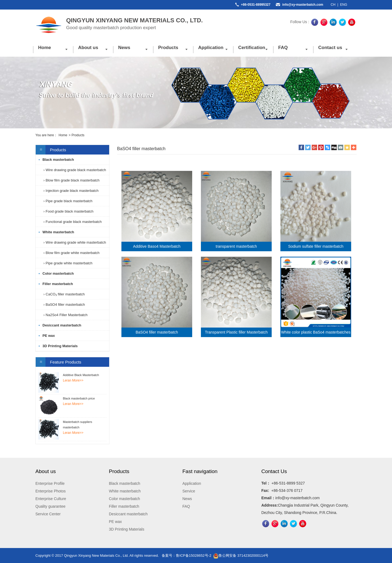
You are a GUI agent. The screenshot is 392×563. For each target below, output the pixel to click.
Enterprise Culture (51, 499)
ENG (344, 5)
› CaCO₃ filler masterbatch (64, 294)
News (124, 48)
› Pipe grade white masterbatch (68, 263)
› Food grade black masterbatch (68, 211)
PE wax (49, 336)
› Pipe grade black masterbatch (68, 201)
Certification (252, 48)
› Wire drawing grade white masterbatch (74, 242)
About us (88, 48)
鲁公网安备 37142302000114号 (241, 556)
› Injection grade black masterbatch (71, 191)
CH (333, 5)
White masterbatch (58, 232)
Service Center (48, 514)
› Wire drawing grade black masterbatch (74, 170)
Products (168, 48)
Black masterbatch (58, 160)
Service (189, 491)
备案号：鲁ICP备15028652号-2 (186, 556)
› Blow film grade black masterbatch (71, 180)
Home (45, 48)
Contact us (330, 48)
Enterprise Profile (50, 483)
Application (211, 48)
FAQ (283, 48)
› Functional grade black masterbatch (72, 222)
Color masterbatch (58, 273)
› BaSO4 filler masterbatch (64, 305)
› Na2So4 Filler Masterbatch (65, 315)
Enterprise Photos (50, 491)
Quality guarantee (50, 506)
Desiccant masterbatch (62, 325)
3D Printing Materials (60, 346)
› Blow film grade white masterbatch (71, 253)
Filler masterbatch (58, 284)
